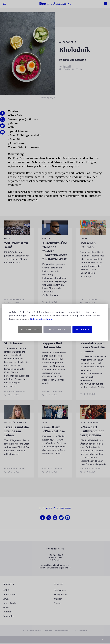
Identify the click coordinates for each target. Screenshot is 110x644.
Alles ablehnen (30, 329)
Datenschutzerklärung (41, 319)
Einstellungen (57, 329)
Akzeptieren (82, 329)
